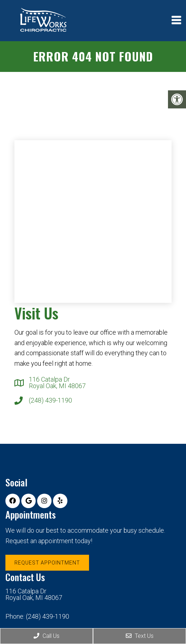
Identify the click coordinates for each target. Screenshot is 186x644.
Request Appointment (47, 563)
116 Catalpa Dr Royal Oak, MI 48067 (57, 383)
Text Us (140, 636)
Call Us (46, 636)
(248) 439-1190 (50, 400)
